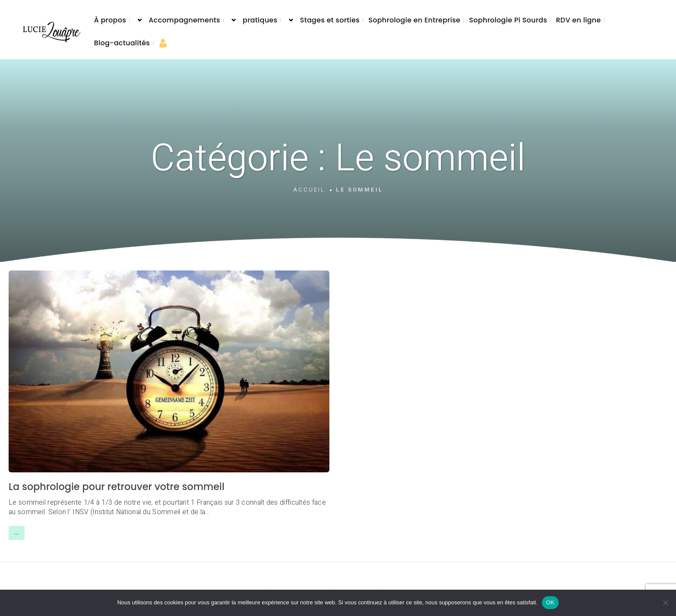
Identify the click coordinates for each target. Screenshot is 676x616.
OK (550, 602)
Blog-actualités (122, 43)
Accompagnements (185, 20)
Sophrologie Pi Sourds (508, 20)
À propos (110, 20)
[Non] (665, 603)
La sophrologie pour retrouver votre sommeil (117, 487)
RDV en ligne (578, 20)
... (17, 533)
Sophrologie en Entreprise (414, 20)
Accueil (309, 190)
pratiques (260, 20)
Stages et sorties (330, 20)
